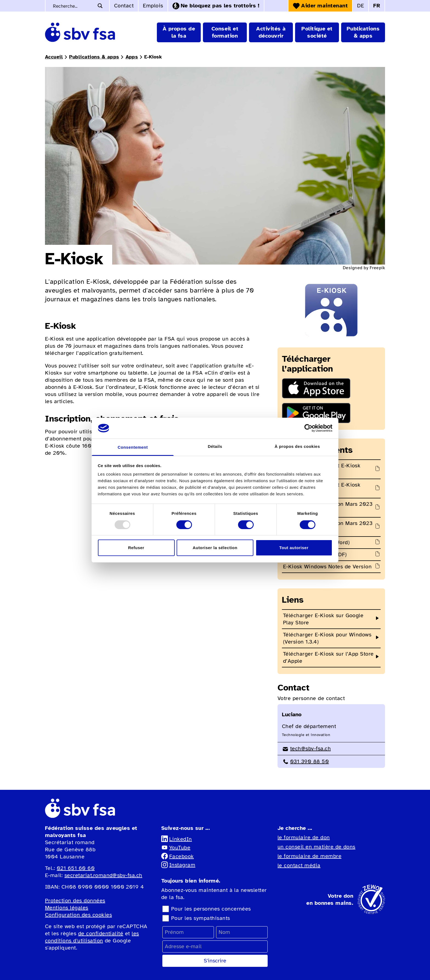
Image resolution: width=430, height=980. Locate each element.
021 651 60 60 (76, 868)
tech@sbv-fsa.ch (306, 749)
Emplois (153, 6)
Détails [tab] (215, 446)
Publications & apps (94, 57)
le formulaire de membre (309, 856)
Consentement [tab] (133, 447)
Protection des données (75, 901)
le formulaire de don (304, 837)
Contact (124, 6)
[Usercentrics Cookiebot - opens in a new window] (308, 428)
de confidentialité (101, 933)
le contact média (299, 865)
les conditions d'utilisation (92, 937)
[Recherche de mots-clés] (73, 6)
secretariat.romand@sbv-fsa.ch (103, 875)
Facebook (178, 856)
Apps (132, 57)
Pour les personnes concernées (211, 909)
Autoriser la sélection (215, 548)
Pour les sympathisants (201, 918)
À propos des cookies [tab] (297, 446)
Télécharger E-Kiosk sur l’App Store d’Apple (328, 657)
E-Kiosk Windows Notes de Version (327, 567)
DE (360, 6)
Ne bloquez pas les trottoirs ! (216, 6)
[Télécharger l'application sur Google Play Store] (331, 413)
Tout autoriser (294, 548)
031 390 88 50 (305, 761)
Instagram (178, 865)
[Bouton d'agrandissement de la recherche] (100, 6)
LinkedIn (177, 839)
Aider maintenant (320, 6)
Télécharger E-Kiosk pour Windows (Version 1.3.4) (327, 638)
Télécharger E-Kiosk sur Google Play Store (323, 619)
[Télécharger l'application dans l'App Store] (331, 388)
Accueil (54, 57)
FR (377, 6)
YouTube (176, 848)
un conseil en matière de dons (316, 847)
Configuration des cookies (78, 915)
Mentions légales (67, 908)
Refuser (136, 548)
